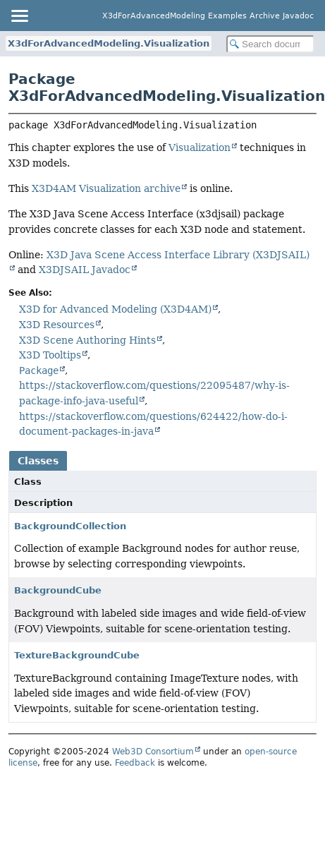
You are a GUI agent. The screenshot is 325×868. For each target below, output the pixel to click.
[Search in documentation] (270, 44)
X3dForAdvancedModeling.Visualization (109, 43)
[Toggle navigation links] (19, 16)
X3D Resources (57, 325)
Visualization (200, 147)
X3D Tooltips (50, 355)
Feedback (135, 763)
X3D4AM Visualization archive (106, 188)
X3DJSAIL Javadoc (85, 270)
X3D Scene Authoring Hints (87, 340)
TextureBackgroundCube (77, 655)
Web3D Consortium (153, 752)
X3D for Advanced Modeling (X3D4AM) (115, 309)
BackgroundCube (58, 590)
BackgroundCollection (70, 526)
